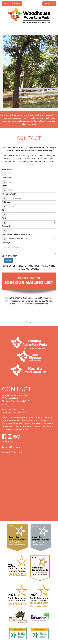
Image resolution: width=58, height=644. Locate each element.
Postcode (6, 226)
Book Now (49, 3)
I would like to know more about (17, 234)
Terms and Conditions (11, 447)
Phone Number (9, 194)
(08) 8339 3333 (20, 409)
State (4, 218)
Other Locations (12, 3)
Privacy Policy (8, 442)
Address (6, 202)
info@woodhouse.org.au (19, 412)
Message (6, 243)
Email (4, 186)
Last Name (7, 178)
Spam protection (9, 256)
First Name (7, 170)
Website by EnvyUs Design (13, 452)
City (4, 210)
